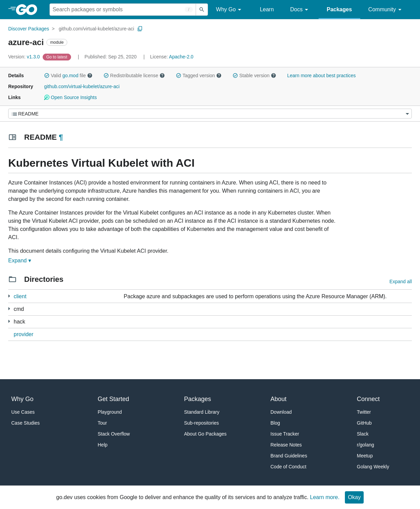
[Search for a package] (123, 10)
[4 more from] (9, 296)
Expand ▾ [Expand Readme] (20, 260)
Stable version (254, 75)
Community (386, 10)
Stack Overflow (114, 434)
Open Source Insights (70, 97)
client (20, 296)
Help (103, 445)
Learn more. (325, 497)
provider (24, 334)
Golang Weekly (373, 467)
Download (281, 412)
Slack (363, 434)
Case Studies (25, 423)
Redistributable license (134, 75)
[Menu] (210, 114)
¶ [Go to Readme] (61, 137)
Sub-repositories (201, 423)
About (278, 399)
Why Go (230, 10)
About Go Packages (205, 434)
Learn (267, 9)
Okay (354, 497)
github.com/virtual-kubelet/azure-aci (96, 29)
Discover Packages (29, 29)
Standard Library (202, 412)
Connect (368, 399)
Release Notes (286, 445)
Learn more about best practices (321, 75)
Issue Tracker (285, 434)
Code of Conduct (288, 467)
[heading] (29, 10)
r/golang (366, 445)
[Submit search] (202, 10)
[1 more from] (9, 309)
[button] (47, 75)
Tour (102, 423)
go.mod (71, 75)
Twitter (364, 412)
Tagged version (199, 75)
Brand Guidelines (289, 456)
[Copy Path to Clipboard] (140, 29)
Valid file (68, 75)
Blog (275, 423)
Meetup (365, 456)
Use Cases (23, 412)
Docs (300, 10)
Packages (339, 9)
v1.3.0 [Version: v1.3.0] (25, 57)
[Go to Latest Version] (58, 57)
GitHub (364, 423)
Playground (110, 412)
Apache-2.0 (181, 57)
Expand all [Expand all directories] (401, 281)
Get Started (113, 399)
